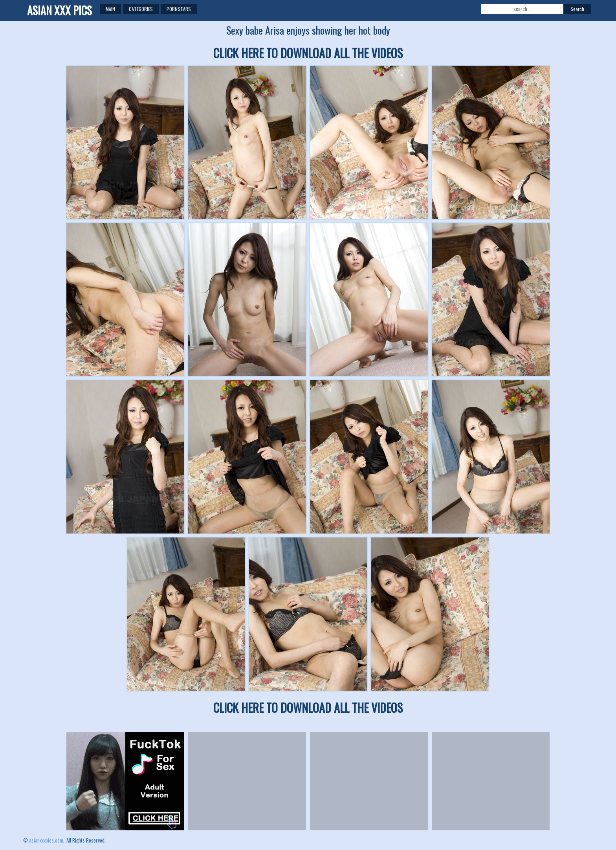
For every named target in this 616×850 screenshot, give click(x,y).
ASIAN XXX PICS (60, 10)
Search (577, 9)
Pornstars (179, 9)
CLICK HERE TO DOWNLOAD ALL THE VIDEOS (308, 53)
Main (110, 9)
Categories (141, 9)
